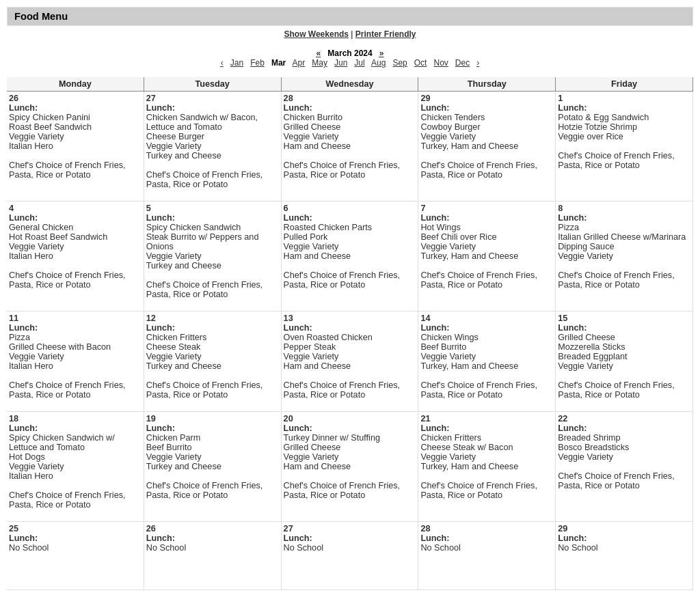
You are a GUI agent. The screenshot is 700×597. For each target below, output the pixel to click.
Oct (421, 63)
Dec (462, 63)
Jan (237, 63)
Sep (400, 63)
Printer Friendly (386, 34)
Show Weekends (317, 34)
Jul (359, 63)
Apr (299, 63)
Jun (341, 63)
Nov (441, 63)
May (320, 63)
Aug (378, 63)
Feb (257, 63)
